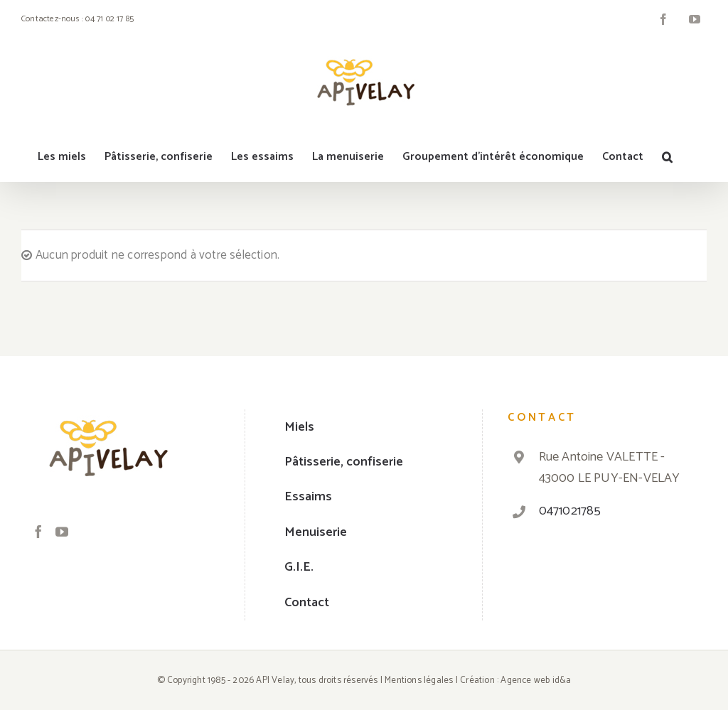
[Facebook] (38, 532)
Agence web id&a (536, 681)
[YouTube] (62, 532)
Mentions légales (419, 681)
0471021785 (570, 511)
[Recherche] (667, 157)
